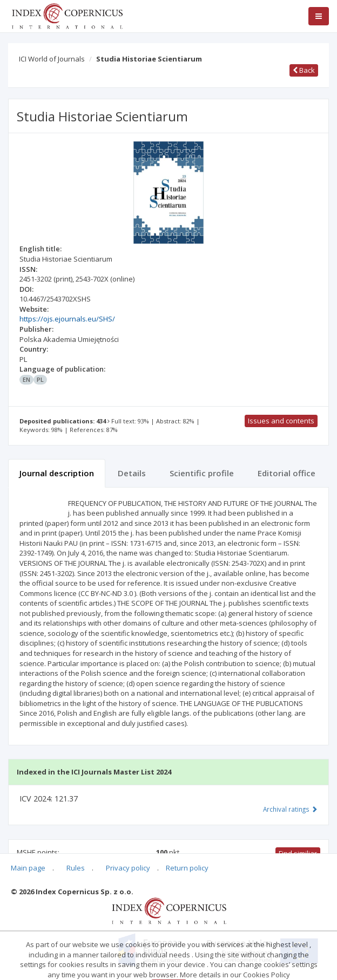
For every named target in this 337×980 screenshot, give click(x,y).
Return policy (187, 868)
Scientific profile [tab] (202, 473)
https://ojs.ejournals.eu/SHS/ (67, 319)
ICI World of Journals (52, 59)
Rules (76, 868)
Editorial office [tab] (287, 473)
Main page (28, 868)
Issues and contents (281, 421)
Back (304, 70)
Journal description (57, 473)
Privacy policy (128, 868)
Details (132, 473)
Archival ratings (290, 809)
